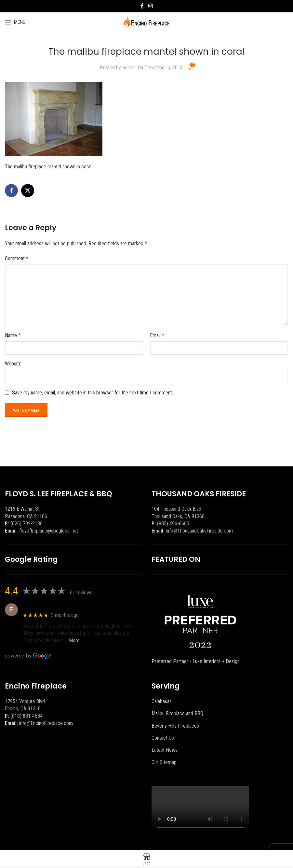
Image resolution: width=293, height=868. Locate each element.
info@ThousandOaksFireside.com (199, 531)
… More (72, 640)
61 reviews (81, 593)
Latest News (165, 750)
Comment (17, 258)
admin (129, 68)
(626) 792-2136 (27, 524)
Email (157, 335)
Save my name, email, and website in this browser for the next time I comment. (93, 393)
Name (13, 335)
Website (13, 364)
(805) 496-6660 (173, 524)
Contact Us (163, 738)
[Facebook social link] (142, 6)
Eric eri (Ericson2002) (47, 606)
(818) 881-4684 (27, 716)
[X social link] (28, 191)
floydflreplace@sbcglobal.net (49, 531)
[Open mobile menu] (15, 22)
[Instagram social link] (150, 6)
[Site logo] (146, 22)
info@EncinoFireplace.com (46, 723)
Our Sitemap (164, 762)
